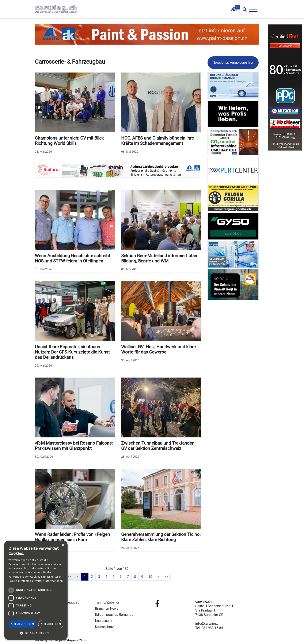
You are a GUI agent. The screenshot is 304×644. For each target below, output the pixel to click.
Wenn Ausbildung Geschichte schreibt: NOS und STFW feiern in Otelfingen (73, 258)
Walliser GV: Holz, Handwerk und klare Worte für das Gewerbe (158, 349)
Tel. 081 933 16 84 (209, 628)
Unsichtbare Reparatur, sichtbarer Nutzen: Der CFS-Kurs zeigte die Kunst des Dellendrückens (72, 352)
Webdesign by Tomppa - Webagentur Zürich (61, 640)
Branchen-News (107, 608)
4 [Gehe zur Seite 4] (106, 577)
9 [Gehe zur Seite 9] (142, 577)
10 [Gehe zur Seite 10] (150, 577)
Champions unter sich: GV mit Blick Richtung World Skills (69, 141)
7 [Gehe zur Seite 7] (128, 577)
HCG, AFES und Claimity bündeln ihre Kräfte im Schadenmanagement (157, 141)
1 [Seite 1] (85, 577)
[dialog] (36, 590)
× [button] (63, 545)
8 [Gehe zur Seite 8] (135, 577)
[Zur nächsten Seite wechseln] (158, 577)
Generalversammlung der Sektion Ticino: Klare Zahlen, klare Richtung (161, 537)
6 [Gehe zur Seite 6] (121, 577)
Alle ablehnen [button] (51, 624)
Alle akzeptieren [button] (22, 624)
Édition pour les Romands (114, 615)
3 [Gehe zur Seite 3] (99, 577)
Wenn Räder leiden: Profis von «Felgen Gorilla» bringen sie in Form (72, 537)
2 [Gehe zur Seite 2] (92, 577)
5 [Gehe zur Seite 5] (113, 577)
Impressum (103, 621)
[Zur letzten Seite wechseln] (166, 577)
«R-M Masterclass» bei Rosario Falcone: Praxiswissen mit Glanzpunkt (74, 446)
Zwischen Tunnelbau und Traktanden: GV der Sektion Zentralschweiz (158, 446)
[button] (36, 633)
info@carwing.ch (208, 623)
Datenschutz (104, 627)
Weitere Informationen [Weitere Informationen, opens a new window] (49, 581)
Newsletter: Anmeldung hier (233, 63)
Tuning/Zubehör (107, 602)
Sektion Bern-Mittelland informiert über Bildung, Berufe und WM (159, 258)
